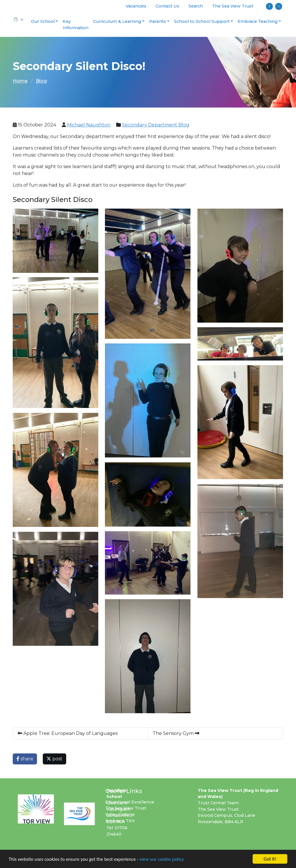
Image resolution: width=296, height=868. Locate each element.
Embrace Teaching (258, 21)
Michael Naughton (89, 125)
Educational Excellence (130, 802)
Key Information (76, 25)
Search (196, 6)
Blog (41, 81)
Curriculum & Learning (117, 21)
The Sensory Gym (176, 733)
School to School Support (202, 21)
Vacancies (136, 6)
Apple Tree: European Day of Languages (69, 733)
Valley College (120, 814)
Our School (43, 21)
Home (20, 81)
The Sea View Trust (233, 6)
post (54, 759)
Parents (158, 21)
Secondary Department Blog (156, 125)
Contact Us (167, 6)
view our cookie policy (162, 859)
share (25, 759)
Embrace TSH (120, 821)
